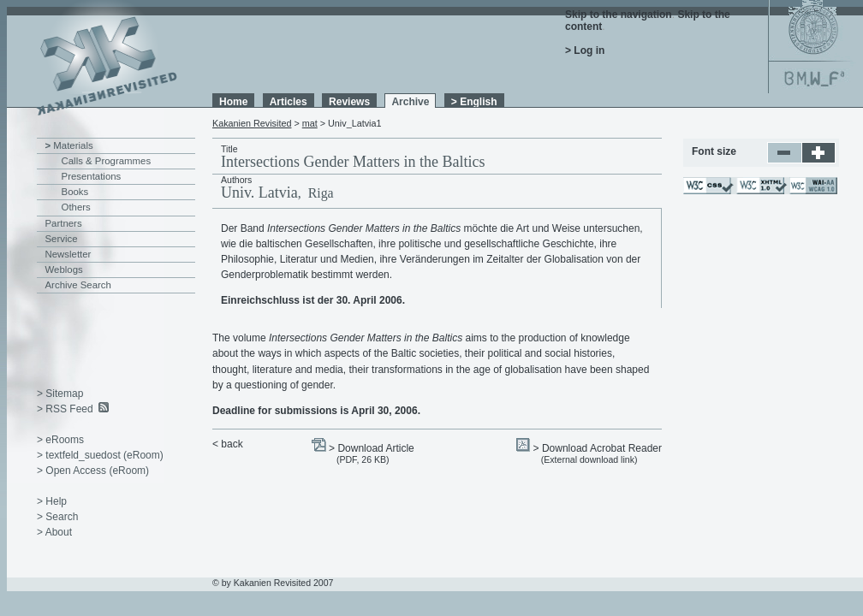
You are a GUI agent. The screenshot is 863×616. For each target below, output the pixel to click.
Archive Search (78, 285)
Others (76, 207)
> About (54, 532)
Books (75, 192)
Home (233, 102)
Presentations (92, 176)
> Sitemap (60, 394)
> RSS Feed (65, 409)
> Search (57, 517)
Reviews (349, 102)
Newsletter (68, 254)
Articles (289, 102)
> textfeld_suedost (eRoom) (100, 455)
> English (474, 102)
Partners (64, 223)
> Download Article (372, 448)
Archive (410, 102)
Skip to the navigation (619, 15)
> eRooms (60, 440)
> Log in (585, 50)
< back (228, 444)
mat (310, 123)
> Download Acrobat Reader (598, 448)
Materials (73, 145)
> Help (52, 501)
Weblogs (64, 269)
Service (62, 239)
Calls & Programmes (107, 161)
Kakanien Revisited (252, 123)
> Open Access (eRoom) (93, 471)
